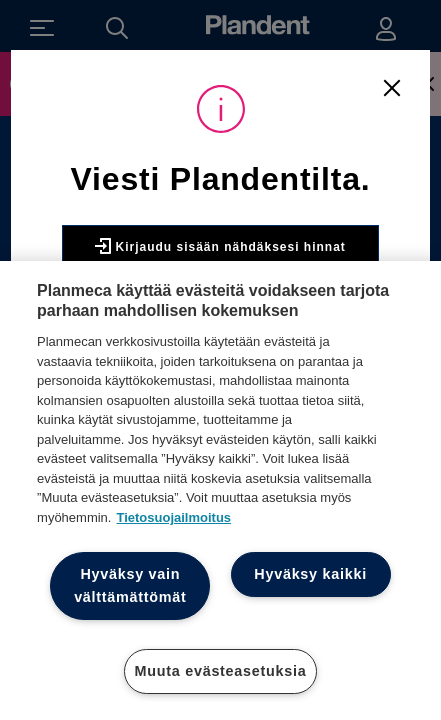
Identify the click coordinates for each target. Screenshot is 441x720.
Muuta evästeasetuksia (221, 671)
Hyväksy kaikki (310, 574)
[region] (220, 490)
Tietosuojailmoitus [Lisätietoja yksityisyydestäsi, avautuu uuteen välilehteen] (173, 517)
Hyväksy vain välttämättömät (130, 585)
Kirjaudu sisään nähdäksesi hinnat (220, 246)
